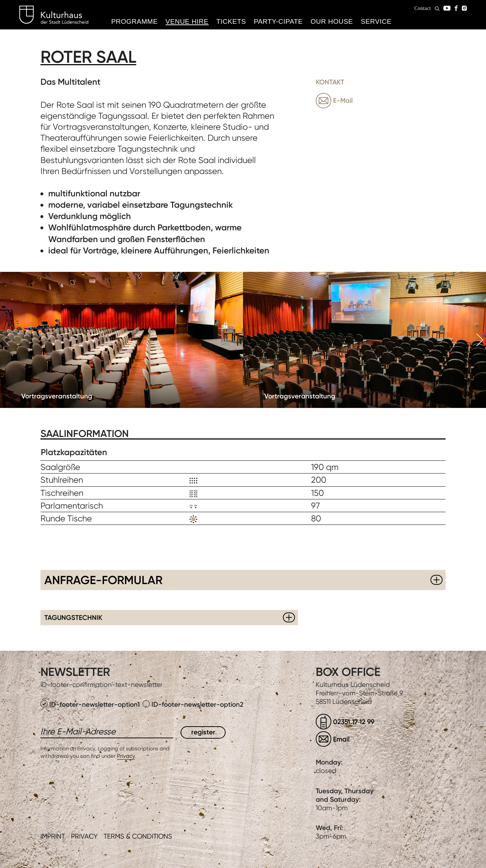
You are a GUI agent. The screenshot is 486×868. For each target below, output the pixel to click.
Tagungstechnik (73, 618)
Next (480, 340)
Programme (134, 21)
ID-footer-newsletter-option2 (193, 704)
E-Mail (343, 100)
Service (376, 21)
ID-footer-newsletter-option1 (91, 704)
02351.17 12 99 (354, 722)
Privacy (126, 756)
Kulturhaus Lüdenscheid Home (54, 15)
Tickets (231, 21)
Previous (6, 340)
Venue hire (187, 21)
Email (341, 739)
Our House (332, 21)
